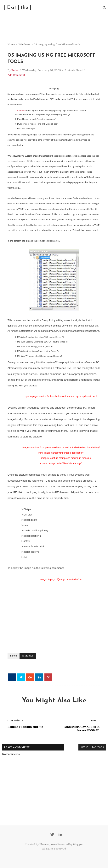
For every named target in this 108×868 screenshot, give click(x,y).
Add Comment (16, 75)
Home (11, 44)
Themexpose (48, 845)
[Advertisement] (54, 614)
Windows (24, 44)
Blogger (78, 845)
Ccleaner (22, 111)
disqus (84, 748)
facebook (98, 748)
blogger (71, 748)
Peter (15, 70)
